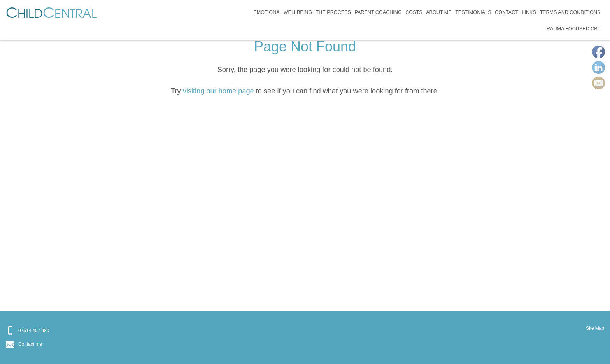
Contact (507, 12)
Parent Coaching (378, 12)
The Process (333, 12)
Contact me (30, 344)
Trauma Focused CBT (572, 29)
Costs (414, 12)
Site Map (595, 328)
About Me (439, 12)
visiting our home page (218, 91)
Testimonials (473, 12)
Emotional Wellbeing (283, 12)
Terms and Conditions (570, 12)
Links (529, 12)
